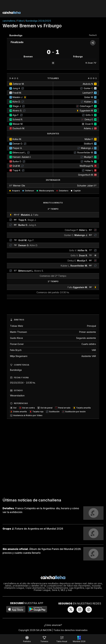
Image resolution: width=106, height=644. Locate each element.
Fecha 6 (93, 35)
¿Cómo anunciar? (53, 625)
